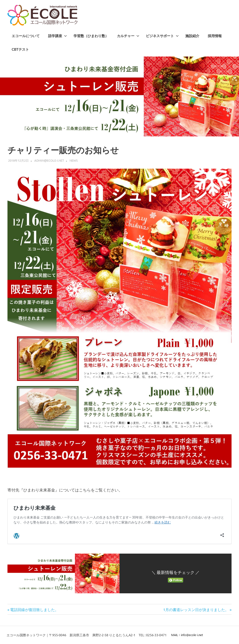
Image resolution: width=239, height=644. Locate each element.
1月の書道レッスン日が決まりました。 (196, 609)
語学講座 (58, 36)
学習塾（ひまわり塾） (91, 36)
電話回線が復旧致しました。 (34, 609)
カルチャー (128, 36)
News (74, 160)
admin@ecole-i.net (49, 160)
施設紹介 (192, 36)
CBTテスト (20, 50)
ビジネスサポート (162, 36)
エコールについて (26, 36)
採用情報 (215, 36)
